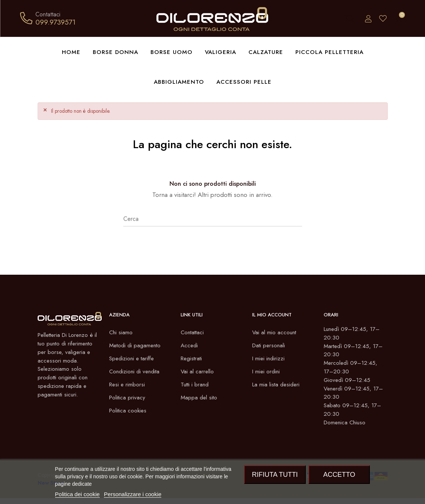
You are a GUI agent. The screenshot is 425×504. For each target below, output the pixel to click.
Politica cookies (129, 411)
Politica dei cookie (77, 494)
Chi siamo (121, 333)
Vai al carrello (198, 372)
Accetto (339, 475)
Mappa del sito (199, 398)
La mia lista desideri (277, 385)
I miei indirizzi (269, 359)
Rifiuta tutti (275, 475)
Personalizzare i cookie (133, 494)
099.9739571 (55, 22)
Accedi (190, 346)
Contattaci (193, 333)
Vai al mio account (275, 333)
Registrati (192, 359)
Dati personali (269, 346)
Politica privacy (128, 398)
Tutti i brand (195, 385)
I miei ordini (267, 372)
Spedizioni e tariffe (133, 359)
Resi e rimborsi (128, 385)
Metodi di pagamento (136, 346)
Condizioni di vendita (135, 372)
